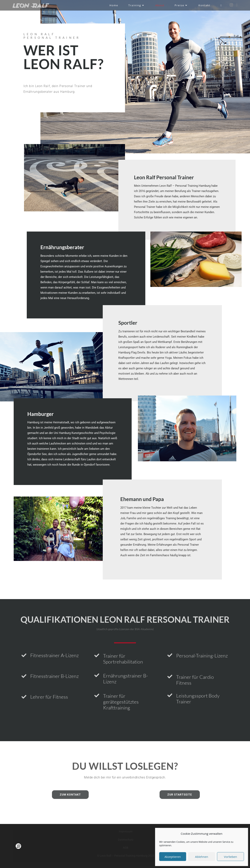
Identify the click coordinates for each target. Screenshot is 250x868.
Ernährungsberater (62, 247)
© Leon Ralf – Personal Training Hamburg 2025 (126, 856)
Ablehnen (202, 857)
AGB (126, 848)
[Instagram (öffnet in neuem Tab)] (231, 5)
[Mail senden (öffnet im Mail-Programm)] (237, 5)
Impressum (126, 831)
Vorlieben (231, 857)
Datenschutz (126, 840)
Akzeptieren (173, 857)
